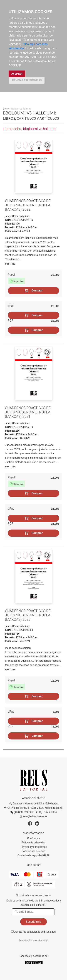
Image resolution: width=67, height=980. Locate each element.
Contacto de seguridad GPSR (34, 855)
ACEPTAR (17, 74)
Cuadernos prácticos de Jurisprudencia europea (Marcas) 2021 (28, 412)
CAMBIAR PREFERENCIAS (27, 80)
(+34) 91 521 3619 (22, 812)
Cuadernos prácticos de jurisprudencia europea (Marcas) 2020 (28, 615)
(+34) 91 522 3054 (47, 812)
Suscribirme (33, 922)
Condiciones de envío (33, 851)
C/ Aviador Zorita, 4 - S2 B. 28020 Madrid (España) (34, 808)
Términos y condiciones (33, 847)
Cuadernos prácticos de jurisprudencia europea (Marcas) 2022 (28, 205)
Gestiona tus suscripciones (33, 940)
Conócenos (33, 838)
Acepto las (35, 932)
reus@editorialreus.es (33, 816)
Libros (6, 109)
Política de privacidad (33, 843)
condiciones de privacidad (41, 932)
